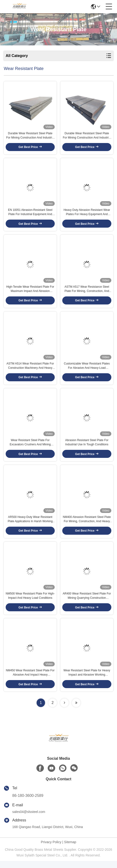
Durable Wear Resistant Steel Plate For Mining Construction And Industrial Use (30, 136)
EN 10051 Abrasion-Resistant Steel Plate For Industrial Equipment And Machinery (30, 214)
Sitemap (70, 849)
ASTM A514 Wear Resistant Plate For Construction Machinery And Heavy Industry (30, 369)
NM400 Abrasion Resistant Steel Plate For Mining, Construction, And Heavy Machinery (87, 525)
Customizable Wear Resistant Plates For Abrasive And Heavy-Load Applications (87, 369)
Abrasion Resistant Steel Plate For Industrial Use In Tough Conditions (87, 447)
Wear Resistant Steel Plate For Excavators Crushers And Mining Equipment (30, 447)
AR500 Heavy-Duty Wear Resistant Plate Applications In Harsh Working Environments (30, 525)
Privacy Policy (51, 849)
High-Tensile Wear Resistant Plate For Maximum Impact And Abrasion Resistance (30, 292)
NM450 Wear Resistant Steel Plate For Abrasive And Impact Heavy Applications (30, 680)
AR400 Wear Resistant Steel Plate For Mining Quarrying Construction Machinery (87, 602)
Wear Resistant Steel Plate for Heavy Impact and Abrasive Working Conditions (87, 680)
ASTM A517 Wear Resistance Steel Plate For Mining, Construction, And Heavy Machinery (87, 292)
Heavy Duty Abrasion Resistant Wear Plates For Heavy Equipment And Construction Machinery (87, 214)
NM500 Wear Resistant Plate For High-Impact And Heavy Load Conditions (30, 602)
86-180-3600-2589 (28, 803)
